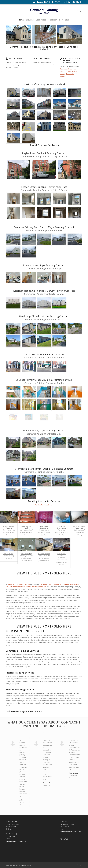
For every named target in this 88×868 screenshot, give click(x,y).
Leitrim (62, 71)
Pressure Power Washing (9, 527)
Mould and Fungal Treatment (79, 527)
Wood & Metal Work (26, 527)
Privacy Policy (65, 839)
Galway (62, 74)
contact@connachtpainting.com (17, 841)
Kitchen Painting (9, 554)
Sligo (61, 69)
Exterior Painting (44, 554)
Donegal (68, 71)
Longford (75, 71)
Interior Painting (26, 554)
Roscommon (73, 69)
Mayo (66, 69)
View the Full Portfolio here (44, 505)
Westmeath (70, 74)
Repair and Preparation (61, 527)
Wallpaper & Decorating (44, 527)
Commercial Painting (61, 555)
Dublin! (62, 76)
